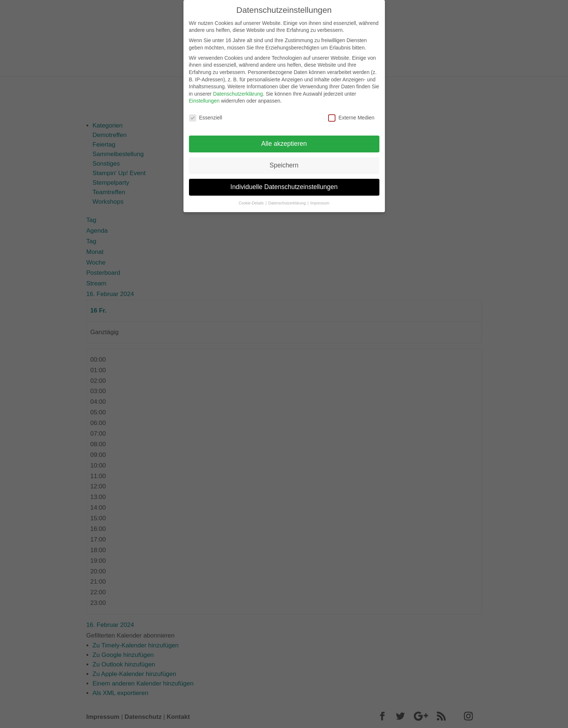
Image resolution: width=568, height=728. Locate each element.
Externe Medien (351, 114)
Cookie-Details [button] (252, 199)
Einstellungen (204, 97)
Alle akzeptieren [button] (284, 140)
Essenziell (206, 114)
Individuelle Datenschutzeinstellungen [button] (284, 184)
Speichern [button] (284, 162)
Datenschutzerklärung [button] (288, 199)
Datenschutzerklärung (238, 90)
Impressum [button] (320, 199)
